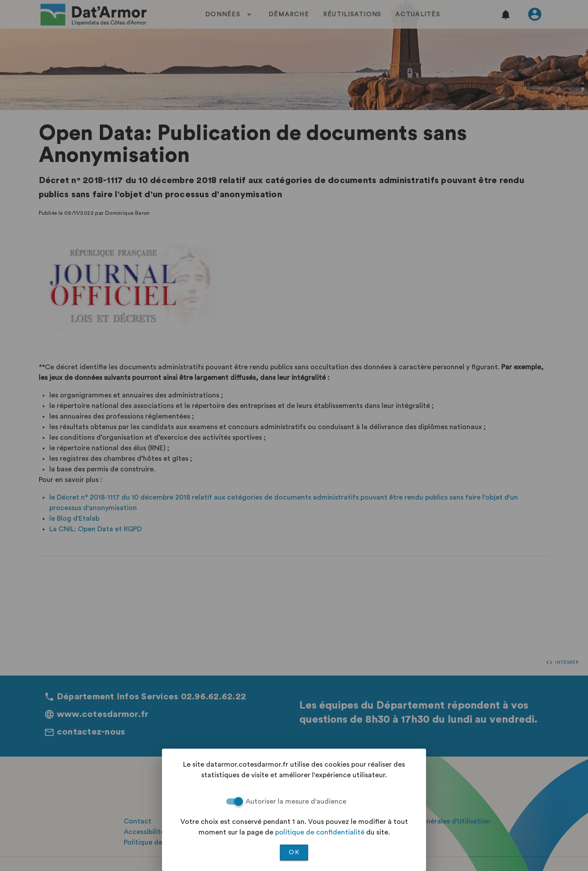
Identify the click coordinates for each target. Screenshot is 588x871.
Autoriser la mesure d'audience (296, 801)
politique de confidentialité (320, 832)
